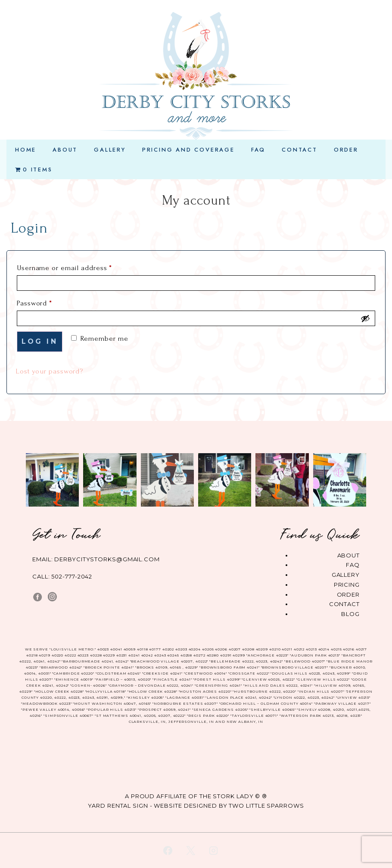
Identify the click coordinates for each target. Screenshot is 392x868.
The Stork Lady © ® (233, 796)
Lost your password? (49, 371)
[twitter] (191, 850)
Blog (350, 614)
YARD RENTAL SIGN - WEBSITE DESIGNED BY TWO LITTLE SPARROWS (196, 806)
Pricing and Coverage (188, 150)
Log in (40, 341)
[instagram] (213, 850)
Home (26, 150)
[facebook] (168, 850)
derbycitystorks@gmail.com (107, 559)
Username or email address (79, 266)
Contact (300, 150)
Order (346, 150)
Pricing (347, 585)
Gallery (110, 150)
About (65, 150)
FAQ (258, 150)
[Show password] (365, 318)
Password (49, 302)
